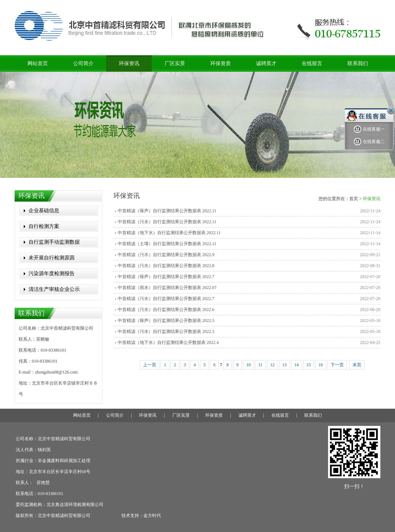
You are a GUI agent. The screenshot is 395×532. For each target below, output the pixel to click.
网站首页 (38, 63)
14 (297, 365)
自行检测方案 (44, 226)
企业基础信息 (44, 211)
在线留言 (312, 63)
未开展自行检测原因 (52, 258)
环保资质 (221, 63)
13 (285, 365)
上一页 (150, 365)
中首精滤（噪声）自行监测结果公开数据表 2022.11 (167, 211)
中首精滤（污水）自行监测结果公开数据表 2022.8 (166, 266)
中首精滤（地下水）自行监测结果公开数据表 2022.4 (168, 342)
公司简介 (83, 63)
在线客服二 (369, 142)
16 (321, 365)
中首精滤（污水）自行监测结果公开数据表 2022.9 (166, 255)
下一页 (337, 365)
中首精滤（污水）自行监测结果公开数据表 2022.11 (167, 222)
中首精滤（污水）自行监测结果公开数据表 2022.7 (166, 299)
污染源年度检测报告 (52, 274)
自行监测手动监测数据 (54, 242)
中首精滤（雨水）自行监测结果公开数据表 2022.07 (167, 288)
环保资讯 (129, 63)
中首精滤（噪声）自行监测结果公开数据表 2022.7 (166, 277)
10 (248, 365)
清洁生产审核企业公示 (54, 289)
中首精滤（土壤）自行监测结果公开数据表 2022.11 (167, 244)
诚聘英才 (266, 63)
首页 (354, 199)
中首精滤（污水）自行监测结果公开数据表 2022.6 (166, 310)
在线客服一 (369, 129)
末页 (357, 365)
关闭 (391, 110)
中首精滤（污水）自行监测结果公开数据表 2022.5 (166, 331)
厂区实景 (175, 63)
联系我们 (358, 63)
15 (309, 365)
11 (260, 365)
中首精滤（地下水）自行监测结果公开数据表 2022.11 (169, 233)
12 (272, 365)
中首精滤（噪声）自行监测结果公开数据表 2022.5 (166, 321)
